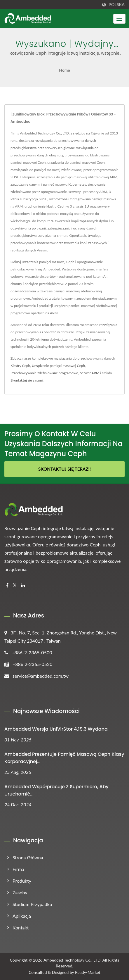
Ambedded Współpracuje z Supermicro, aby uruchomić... (56, 790)
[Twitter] (15, 585)
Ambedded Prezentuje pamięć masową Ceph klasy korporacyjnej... (64, 758)
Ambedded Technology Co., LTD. (72, 960)
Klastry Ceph (20, 366)
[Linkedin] (23, 585)
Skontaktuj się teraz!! (64, 469)
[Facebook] (7, 585)
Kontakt (21, 928)
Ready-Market (88, 972)
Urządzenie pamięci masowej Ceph (58, 366)
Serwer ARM (90, 373)
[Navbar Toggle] (119, 19)
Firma (18, 869)
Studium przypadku (32, 904)
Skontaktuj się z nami (27, 380)
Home (64, 70)
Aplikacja (22, 916)
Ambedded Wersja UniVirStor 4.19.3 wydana (56, 729)
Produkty (22, 881)
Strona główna (28, 857)
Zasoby (20, 892)
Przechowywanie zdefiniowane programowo (44, 373)
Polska (117, 5)
